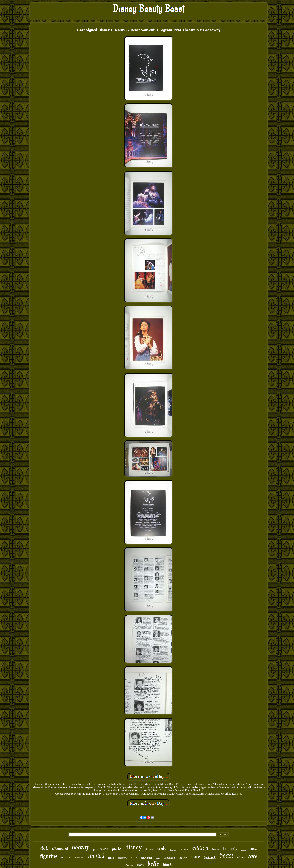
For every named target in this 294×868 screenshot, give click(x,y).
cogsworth (123, 858)
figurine (49, 856)
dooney (173, 850)
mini (158, 858)
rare (253, 856)
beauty (81, 847)
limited (96, 856)
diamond (60, 848)
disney (134, 847)
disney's (149, 849)
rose (134, 857)
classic (80, 857)
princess (101, 848)
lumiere (183, 858)
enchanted (147, 858)
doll (45, 848)
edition (200, 848)
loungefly (230, 849)
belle (153, 863)
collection (169, 858)
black (168, 865)
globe (241, 857)
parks (117, 848)
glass (140, 865)
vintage (184, 849)
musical (66, 857)
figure (129, 865)
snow (253, 849)
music (111, 858)
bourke (215, 849)
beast (226, 855)
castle (244, 850)
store (195, 856)
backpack (210, 857)
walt (161, 848)
